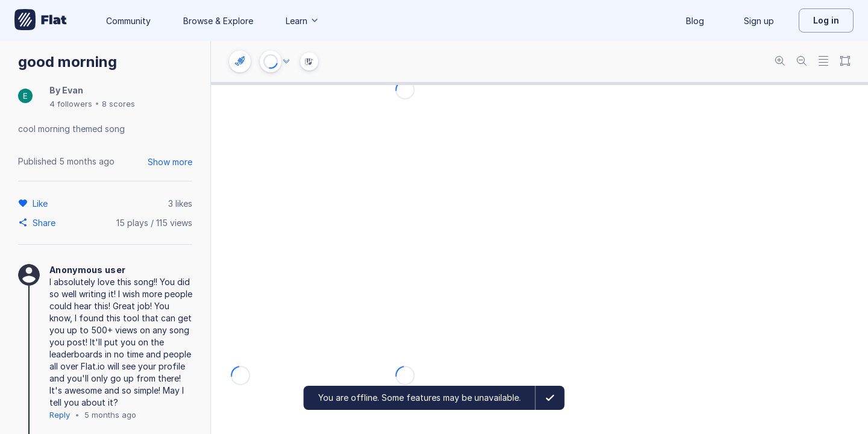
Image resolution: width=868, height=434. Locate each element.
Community (128, 21)
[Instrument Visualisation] (309, 61)
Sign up (759, 21)
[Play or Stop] (271, 61)
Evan (73, 90)
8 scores (118, 104)
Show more (170, 162)
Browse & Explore (218, 21)
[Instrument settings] (240, 61)
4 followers (71, 104)
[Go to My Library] (41, 20)
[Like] (42, 203)
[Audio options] (286, 61)
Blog (695, 21)
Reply (60, 415)
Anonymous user (87, 270)
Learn (303, 21)
